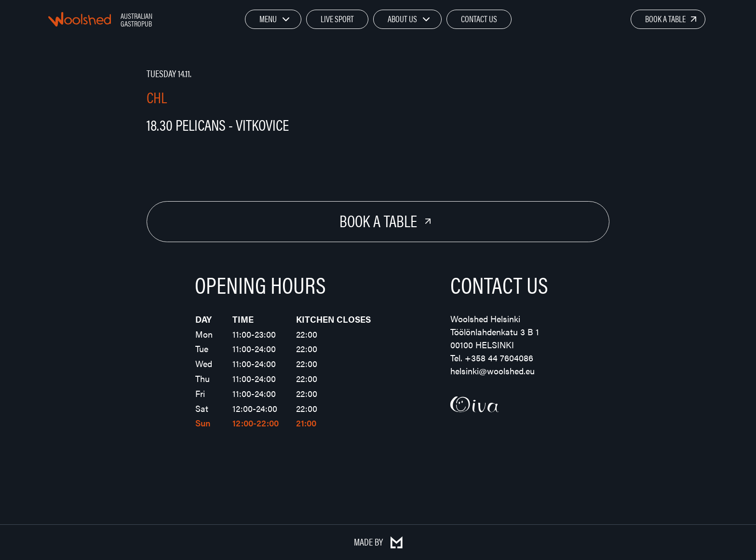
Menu (268, 19)
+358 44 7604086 (499, 358)
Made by (378, 541)
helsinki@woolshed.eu (493, 371)
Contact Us (479, 19)
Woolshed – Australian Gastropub (80, 19)
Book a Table (665, 19)
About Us (402, 19)
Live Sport (337, 19)
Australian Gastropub (136, 20)
